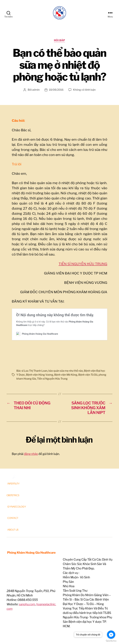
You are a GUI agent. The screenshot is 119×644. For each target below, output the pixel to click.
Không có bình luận (84, 91)
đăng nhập (31, 435)
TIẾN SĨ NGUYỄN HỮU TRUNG (83, 265)
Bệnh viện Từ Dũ (88, 355)
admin (36, 91)
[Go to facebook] (111, 635)
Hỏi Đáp (60, 42)
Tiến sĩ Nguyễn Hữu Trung (52, 359)
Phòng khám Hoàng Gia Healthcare (42, 635)
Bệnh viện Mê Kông (66, 355)
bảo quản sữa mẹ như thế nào (66, 352)
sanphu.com (27, 585)
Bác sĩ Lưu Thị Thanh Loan (32, 352)
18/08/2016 (56, 91)
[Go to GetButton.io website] (111, 641)
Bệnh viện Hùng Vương (40, 355)
